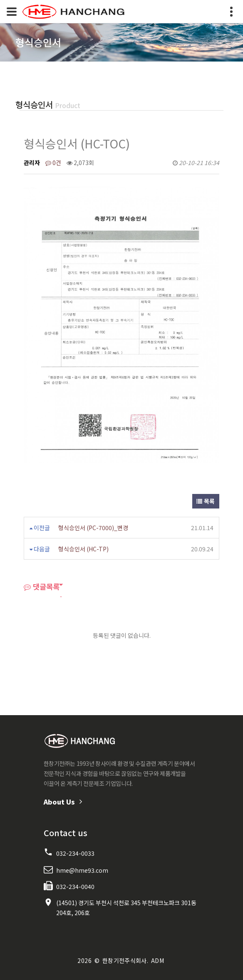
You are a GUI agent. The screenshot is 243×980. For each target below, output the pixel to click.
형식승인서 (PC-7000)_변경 (93, 528)
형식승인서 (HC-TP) (83, 549)
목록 (206, 501)
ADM (157, 960)
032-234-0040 (75, 886)
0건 (53, 163)
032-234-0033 (75, 853)
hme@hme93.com (82, 870)
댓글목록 (42, 586)
